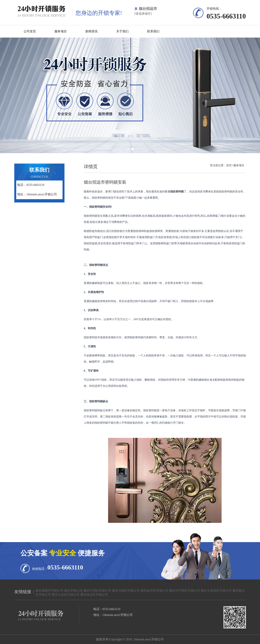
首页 (229, 165)
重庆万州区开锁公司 (97, 591)
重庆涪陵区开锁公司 (126, 591)
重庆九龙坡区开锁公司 (216, 591)
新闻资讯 (91, 31)
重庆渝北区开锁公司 (94, 595)
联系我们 (153, 31)
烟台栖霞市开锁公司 (49, 591)
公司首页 (30, 31)
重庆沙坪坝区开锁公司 (185, 591)
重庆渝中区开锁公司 (154, 591)
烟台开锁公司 (73, 591)
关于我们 (122, 31)
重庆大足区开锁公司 (66, 595)
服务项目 (61, 31)
